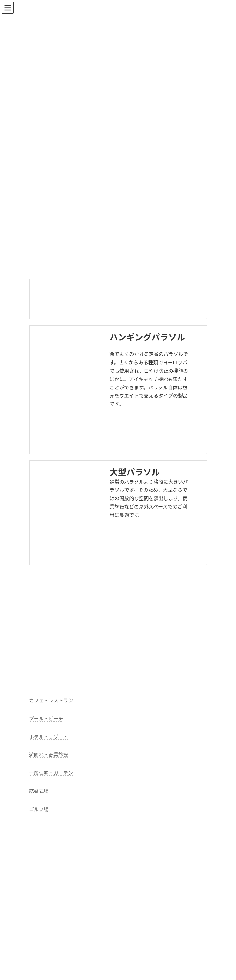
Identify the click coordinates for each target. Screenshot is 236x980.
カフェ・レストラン (51, 700)
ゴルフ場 (39, 809)
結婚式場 (39, 791)
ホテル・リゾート (49, 737)
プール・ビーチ (46, 719)
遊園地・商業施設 (49, 755)
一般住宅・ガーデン (51, 773)
